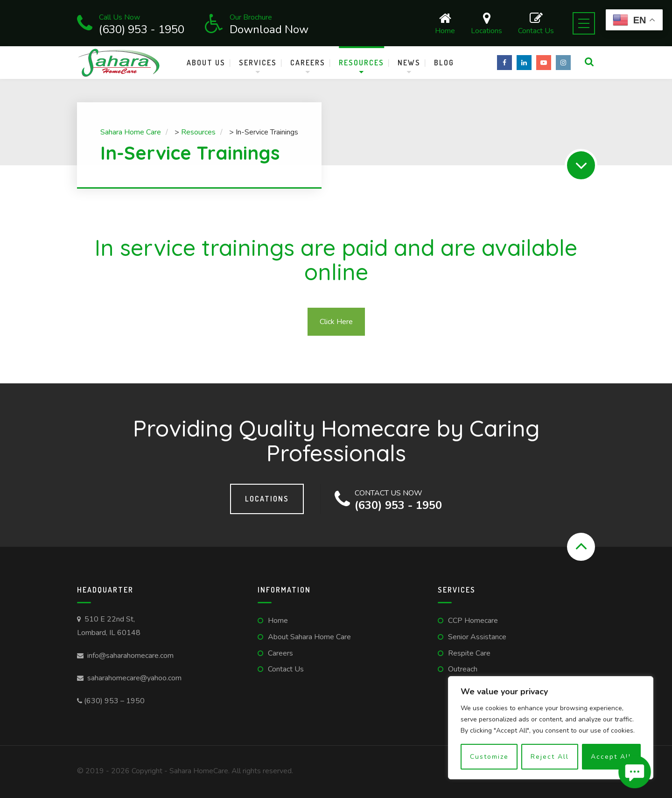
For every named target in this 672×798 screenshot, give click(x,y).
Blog (444, 63)
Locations (486, 23)
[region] (551, 728)
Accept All (611, 757)
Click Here (336, 322)
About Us (206, 63)
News (409, 63)
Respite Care (469, 653)
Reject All (550, 757)
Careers (308, 63)
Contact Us (536, 23)
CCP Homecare (473, 621)
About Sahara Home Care (309, 637)
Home (445, 23)
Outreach (463, 669)
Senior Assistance (477, 637)
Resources (361, 63)
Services (258, 63)
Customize (489, 757)
